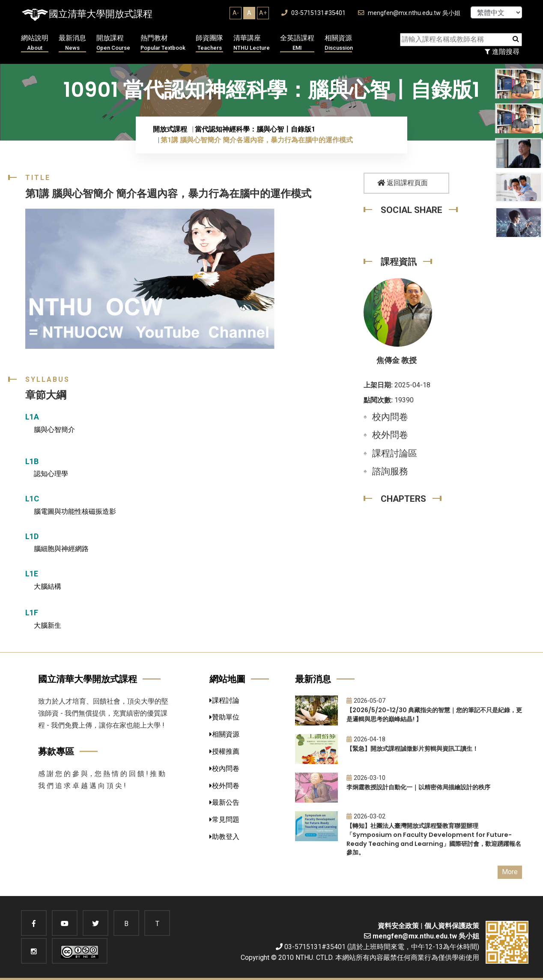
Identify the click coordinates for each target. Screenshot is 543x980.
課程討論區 (395, 453)
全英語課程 (297, 43)
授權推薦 (224, 751)
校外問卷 (390, 435)
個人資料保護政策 (452, 926)
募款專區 (56, 751)
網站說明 (35, 43)
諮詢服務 (390, 471)
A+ (263, 13)
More (510, 872)
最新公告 (224, 802)
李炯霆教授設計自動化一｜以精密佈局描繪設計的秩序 (418, 787)
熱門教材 (163, 43)
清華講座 (252, 43)
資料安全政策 (398, 926)
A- (236, 13)
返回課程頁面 (403, 183)
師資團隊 (209, 43)
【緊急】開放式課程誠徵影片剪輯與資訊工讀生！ (412, 749)
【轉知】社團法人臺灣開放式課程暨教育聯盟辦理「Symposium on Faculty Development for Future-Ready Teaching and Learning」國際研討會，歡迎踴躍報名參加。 (434, 839)
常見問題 (224, 820)
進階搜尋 (502, 52)
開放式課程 (170, 129)
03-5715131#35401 (313, 13)
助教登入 (224, 837)
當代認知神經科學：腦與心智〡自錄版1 (255, 129)
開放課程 (113, 43)
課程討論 (224, 700)
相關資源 (339, 43)
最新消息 (72, 43)
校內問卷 (390, 417)
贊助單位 (224, 717)
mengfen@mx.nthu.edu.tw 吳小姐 (409, 13)
